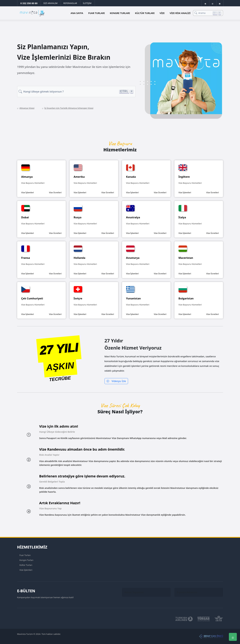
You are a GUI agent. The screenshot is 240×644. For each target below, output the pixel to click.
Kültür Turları (145, 13)
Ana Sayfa (77, 13)
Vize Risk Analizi (180, 13)
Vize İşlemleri (26, 570)
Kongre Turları (120, 13)
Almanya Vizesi (26, 108)
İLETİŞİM (87, 3)
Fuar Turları (97, 13)
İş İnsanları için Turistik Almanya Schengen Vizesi (68, 108)
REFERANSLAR (70, 3)
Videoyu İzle (116, 381)
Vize (162, 13)
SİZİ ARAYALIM (50, 3)
